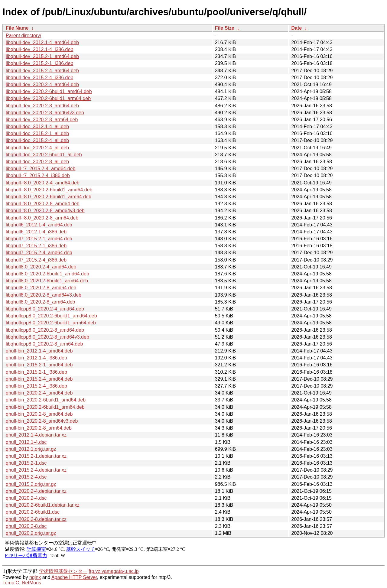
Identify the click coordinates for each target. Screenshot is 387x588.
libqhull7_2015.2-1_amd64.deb (39, 239)
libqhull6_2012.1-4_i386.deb (36, 232)
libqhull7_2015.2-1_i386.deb (36, 246)
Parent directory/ (23, 36)
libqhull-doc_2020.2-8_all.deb (37, 162)
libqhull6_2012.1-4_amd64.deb (39, 225)
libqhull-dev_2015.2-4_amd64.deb (42, 71)
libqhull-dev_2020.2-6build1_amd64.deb (49, 91)
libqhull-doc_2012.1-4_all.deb (37, 127)
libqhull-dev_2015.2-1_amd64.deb (42, 56)
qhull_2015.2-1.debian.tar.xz (36, 456)
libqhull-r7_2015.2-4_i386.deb (38, 175)
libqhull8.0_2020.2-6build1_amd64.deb (47, 274)
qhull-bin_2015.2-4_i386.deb (36, 386)
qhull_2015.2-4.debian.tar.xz (36, 470)
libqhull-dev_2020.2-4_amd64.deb (42, 84)
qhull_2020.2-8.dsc (26, 526)
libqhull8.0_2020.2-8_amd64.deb (41, 288)
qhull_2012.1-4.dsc (26, 442)
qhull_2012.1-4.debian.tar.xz (36, 435)
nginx (35, 577)
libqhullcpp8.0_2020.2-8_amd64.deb (45, 330)
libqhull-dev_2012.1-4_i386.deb (39, 49)
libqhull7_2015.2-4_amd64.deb (39, 253)
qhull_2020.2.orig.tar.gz (31, 533)
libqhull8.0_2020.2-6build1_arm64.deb (47, 281)
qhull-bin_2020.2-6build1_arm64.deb (45, 407)
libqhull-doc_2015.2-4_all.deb (37, 140)
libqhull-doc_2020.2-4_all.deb (37, 148)
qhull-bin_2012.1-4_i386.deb (36, 358)
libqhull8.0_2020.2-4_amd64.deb (41, 267)
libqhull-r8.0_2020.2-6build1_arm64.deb (49, 197)
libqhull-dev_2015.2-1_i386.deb (39, 63)
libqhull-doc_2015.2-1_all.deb (37, 133)
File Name (17, 28)
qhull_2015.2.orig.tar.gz (31, 484)
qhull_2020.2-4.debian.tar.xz (36, 491)
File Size (225, 28)
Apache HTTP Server (74, 577)
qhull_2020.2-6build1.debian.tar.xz (43, 505)
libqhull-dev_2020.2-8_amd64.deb (42, 106)
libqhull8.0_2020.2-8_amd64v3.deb (44, 295)
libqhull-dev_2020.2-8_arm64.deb (42, 120)
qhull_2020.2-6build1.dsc (33, 512)
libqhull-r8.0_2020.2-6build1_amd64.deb (49, 190)
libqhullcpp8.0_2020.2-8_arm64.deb (44, 344)
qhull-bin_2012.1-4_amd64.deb (39, 351)
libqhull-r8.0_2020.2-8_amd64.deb (43, 204)
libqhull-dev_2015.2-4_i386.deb (39, 78)
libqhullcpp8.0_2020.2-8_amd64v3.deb (47, 337)
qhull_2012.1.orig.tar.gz (31, 449)
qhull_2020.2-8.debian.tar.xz (36, 519)
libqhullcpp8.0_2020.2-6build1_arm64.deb (51, 323)
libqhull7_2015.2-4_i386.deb (36, 260)
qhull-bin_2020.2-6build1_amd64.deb (46, 400)
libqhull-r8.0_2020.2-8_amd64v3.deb (45, 211)
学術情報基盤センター (63, 571)
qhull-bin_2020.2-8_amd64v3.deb (42, 421)
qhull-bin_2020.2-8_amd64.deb (39, 414)
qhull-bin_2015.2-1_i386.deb (36, 372)
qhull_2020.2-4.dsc (26, 498)
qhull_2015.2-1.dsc (26, 463)
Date (296, 28)
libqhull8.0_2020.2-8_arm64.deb (41, 302)
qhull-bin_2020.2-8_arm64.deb (39, 428)
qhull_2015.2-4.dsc (26, 477)
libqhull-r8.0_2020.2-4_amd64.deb (43, 183)
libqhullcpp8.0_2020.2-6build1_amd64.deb (51, 316)
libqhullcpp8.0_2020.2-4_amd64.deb (45, 309)
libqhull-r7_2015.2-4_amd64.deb (41, 169)
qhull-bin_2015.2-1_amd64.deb (39, 365)
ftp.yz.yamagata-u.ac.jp (114, 571)
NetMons (31, 583)
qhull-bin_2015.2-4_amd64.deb (39, 379)
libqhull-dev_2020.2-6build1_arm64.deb (48, 98)
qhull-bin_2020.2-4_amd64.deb (39, 393)
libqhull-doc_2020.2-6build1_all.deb (44, 155)
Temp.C (11, 583)
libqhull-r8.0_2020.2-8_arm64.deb (42, 218)
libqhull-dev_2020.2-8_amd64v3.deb (45, 113)
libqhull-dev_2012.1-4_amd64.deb (42, 42)
